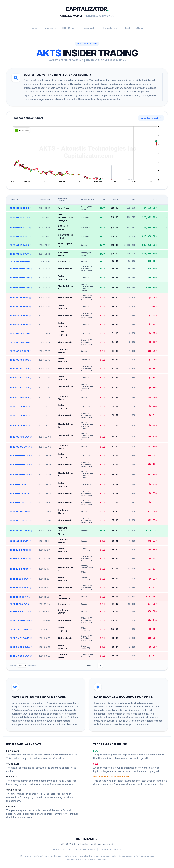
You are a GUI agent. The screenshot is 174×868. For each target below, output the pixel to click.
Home (34, 28)
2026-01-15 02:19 (20, 217)
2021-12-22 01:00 (20, 569)
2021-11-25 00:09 (20, 579)
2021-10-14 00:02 (20, 611)
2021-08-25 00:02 (21, 647)
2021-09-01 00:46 (21, 629)
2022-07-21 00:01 (21, 502)
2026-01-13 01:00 (20, 254)
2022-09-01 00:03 (21, 455)
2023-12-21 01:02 (20, 307)
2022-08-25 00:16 (21, 493)
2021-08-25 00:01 (21, 656)
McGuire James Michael (62, 531)
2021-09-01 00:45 (21, 638)
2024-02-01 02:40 (21, 261)
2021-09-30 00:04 (21, 620)
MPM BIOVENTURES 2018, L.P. (65, 217)
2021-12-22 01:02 (20, 559)
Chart (127, 28)
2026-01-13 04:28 (20, 245)
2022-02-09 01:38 (21, 531)
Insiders (50, 28)
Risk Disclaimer (86, 849)
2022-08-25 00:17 (21, 484)
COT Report (69, 28)
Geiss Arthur (65, 261)
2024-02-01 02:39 (21, 269)
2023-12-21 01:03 (20, 298)
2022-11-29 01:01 (20, 415)
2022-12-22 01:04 (20, 369)
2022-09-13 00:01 (21, 437)
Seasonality (90, 28)
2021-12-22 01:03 (20, 550)
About (140, 28)
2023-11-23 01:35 (20, 316)
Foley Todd (64, 208)
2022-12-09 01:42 (20, 398)
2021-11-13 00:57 (20, 597)
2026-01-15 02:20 (20, 208)
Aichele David (65, 269)
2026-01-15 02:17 (20, 228)
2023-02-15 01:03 (20, 360)
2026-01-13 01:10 (20, 236)
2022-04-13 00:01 (21, 520)
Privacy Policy (62, 849)
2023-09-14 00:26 (21, 333)
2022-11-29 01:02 (20, 406)
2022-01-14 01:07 (20, 541)
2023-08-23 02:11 (20, 351)
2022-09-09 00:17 (21, 447)
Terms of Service (111, 849)
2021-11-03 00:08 (20, 604)
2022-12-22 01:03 (20, 378)
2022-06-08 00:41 (21, 511)
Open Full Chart (151, 118)
